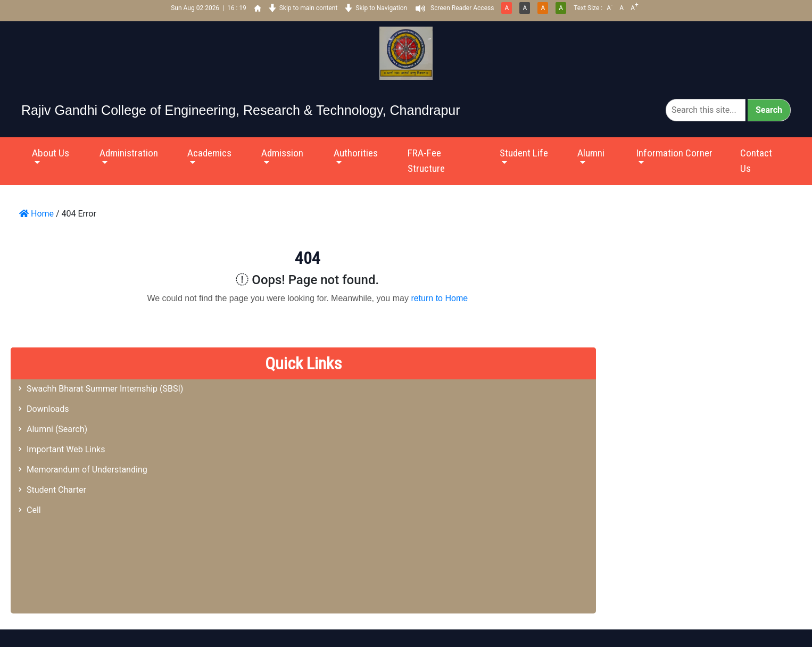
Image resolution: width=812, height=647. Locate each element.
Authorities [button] (356, 153)
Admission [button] (282, 153)
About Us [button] (51, 153)
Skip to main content (309, 8)
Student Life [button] (524, 153)
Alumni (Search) (57, 429)
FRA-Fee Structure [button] (426, 161)
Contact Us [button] (756, 161)
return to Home (439, 298)
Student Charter (56, 490)
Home (36, 214)
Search (769, 110)
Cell (34, 510)
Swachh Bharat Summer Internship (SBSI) (105, 389)
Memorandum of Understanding (87, 470)
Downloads (48, 409)
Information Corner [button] (674, 153)
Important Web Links (66, 449)
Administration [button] (129, 153)
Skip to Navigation (381, 8)
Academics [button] (209, 153)
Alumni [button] (591, 153)
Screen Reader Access (462, 8)
